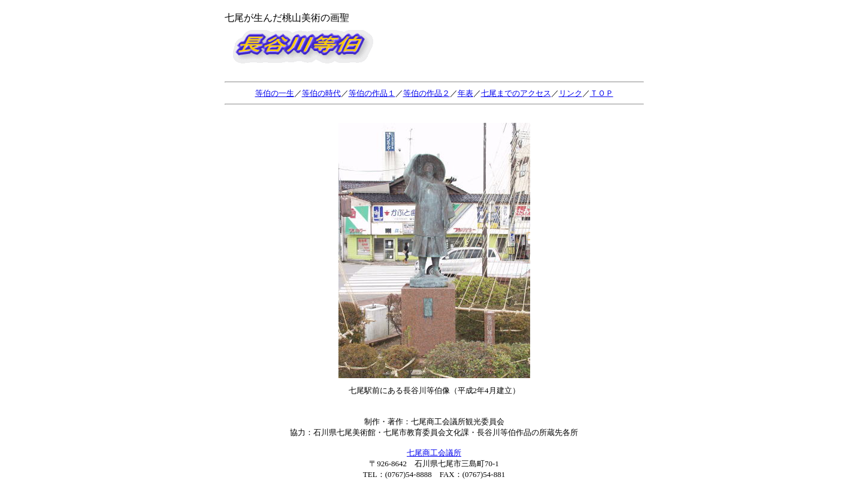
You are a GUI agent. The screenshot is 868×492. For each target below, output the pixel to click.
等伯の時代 (321, 93)
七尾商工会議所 (434, 453)
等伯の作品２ (427, 93)
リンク (571, 93)
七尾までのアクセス (516, 93)
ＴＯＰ (602, 93)
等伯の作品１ (372, 93)
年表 (465, 93)
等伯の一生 (275, 93)
